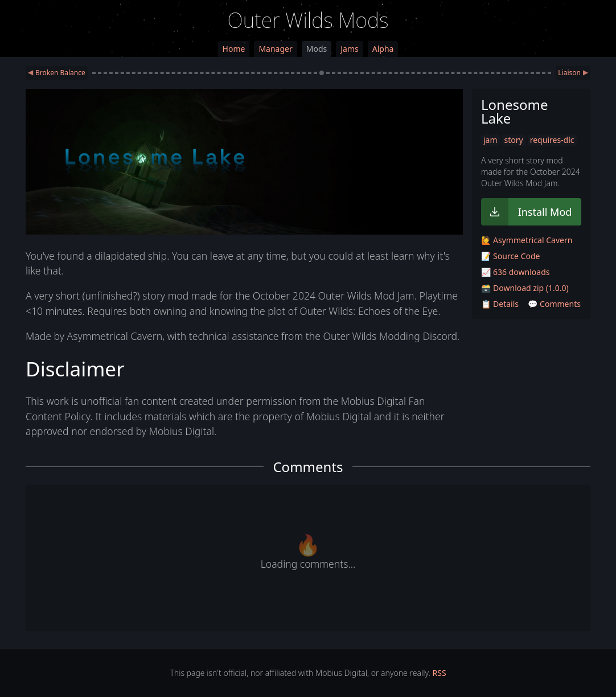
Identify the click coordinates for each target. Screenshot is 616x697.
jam (490, 140)
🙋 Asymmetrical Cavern (527, 240)
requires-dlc (552, 140)
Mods (317, 49)
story (514, 140)
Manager (275, 49)
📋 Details (500, 304)
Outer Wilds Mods (308, 20)
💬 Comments (554, 304)
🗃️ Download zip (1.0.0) (525, 288)
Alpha (383, 49)
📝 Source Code (510, 256)
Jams (349, 49)
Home (234, 49)
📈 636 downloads (515, 272)
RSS (440, 673)
